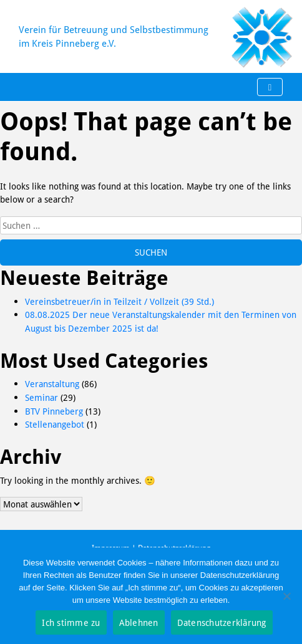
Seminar (41, 397)
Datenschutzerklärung (222, 622)
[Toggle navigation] (270, 87)
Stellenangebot (55, 424)
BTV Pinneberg (54, 411)
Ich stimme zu (71, 622)
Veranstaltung (52, 384)
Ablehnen (139, 622)
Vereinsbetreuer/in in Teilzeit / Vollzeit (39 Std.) (119, 301)
